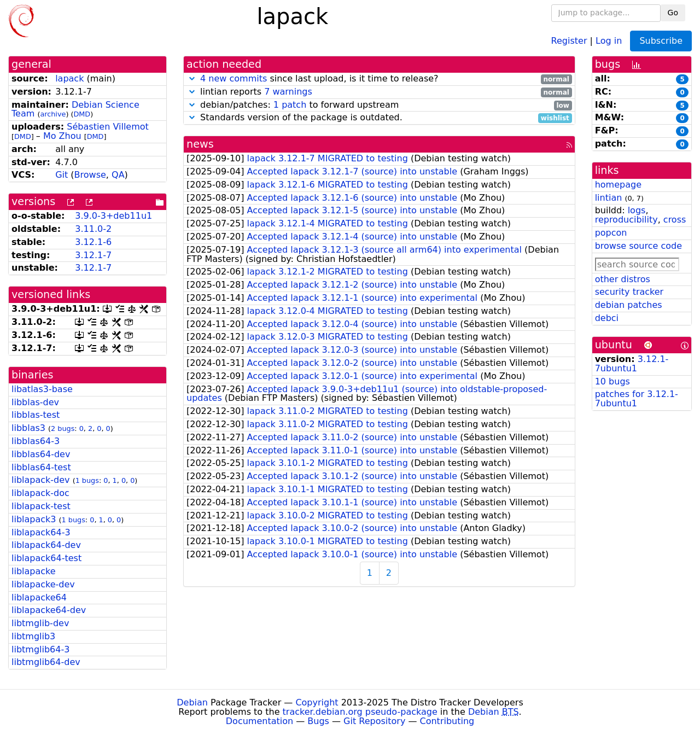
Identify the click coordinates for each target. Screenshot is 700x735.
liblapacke (34, 571)
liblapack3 (34, 519)
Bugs (318, 721)
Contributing (447, 721)
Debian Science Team (75, 109)
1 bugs (87, 480)
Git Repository (374, 721)
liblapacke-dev (43, 584)
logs (637, 210)
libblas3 (28, 428)
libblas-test (36, 415)
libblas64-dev (41, 454)
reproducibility (626, 220)
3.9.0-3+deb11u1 (113, 216)
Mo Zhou (62, 136)
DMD (82, 114)
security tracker (629, 292)
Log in (609, 40)
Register (569, 40)
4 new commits (234, 78)
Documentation (259, 721)
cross (675, 220)
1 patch (290, 105)
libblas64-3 (36, 441)
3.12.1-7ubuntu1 (632, 364)
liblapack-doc (40, 493)
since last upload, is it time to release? (379, 79)
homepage (618, 185)
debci (607, 318)
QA (118, 175)
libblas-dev (35, 402)
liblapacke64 (39, 597)
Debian (192, 702)
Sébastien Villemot (108, 127)
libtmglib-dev (40, 623)
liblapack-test (41, 506)
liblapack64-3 (41, 532)
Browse (90, 175)
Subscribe (661, 41)
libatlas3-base (42, 389)
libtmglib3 (33, 636)
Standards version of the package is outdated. (379, 118)
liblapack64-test (46, 558)
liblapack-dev (41, 480)
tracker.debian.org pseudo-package (360, 712)
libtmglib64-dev (46, 662)
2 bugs (63, 428)
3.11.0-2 (93, 229)
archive (53, 114)
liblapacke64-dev (49, 610)
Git (62, 175)
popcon (611, 233)
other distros (623, 279)
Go (673, 13)
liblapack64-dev (46, 545)
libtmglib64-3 (40, 649)
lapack (69, 78)
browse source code (638, 246)
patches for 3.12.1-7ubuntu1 (637, 399)
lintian (609, 198)
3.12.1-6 (93, 242)
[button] (192, 78)
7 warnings (288, 92)
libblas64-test (41, 467)
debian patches (629, 305)
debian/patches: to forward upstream (379, 105)
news (200, 144)
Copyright (317, 702)
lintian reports (379, 92)
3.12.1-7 (93, 255)
